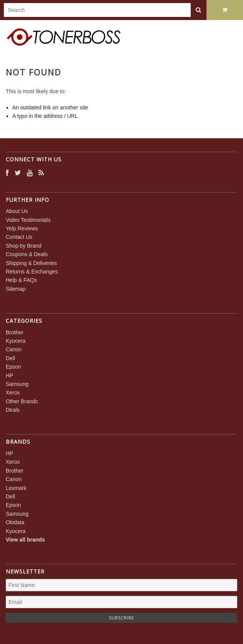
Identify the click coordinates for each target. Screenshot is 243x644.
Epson (13, 367)
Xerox (13, 392)
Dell (10, 358)
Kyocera (16, 341)
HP (9, 376)
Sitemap (16, 289)
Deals (13, 410)
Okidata (15, 522)
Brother (15, 332)
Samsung (17, 384)
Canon (14, 349)
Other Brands (22, 401)
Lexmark (16, 488)
